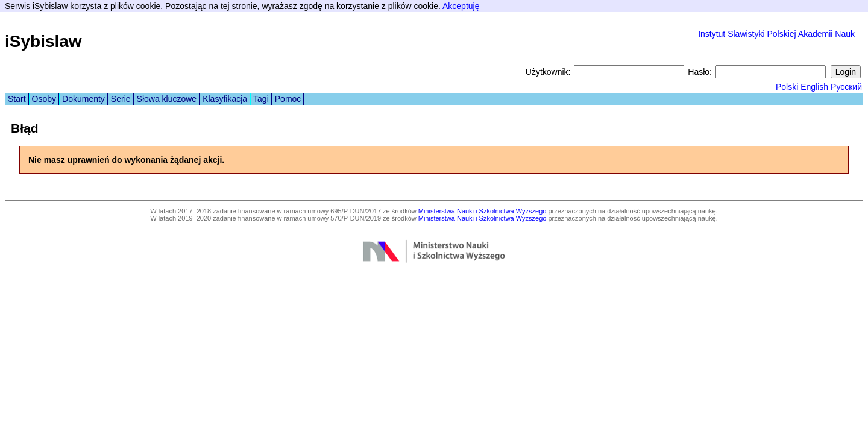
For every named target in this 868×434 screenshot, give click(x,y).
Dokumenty (83, 99)
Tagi (261, 99)
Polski (787, 87)
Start (17, 99)
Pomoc (288, 99)
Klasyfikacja (225, 99)
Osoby (44, 99)
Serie (121, 99)
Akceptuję (461, 6)
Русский (846, 87)
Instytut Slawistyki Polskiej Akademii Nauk (776, 34)
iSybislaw (43, 41)
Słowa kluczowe (167, 99)
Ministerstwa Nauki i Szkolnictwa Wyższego (483, 211)
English (814, 87)
